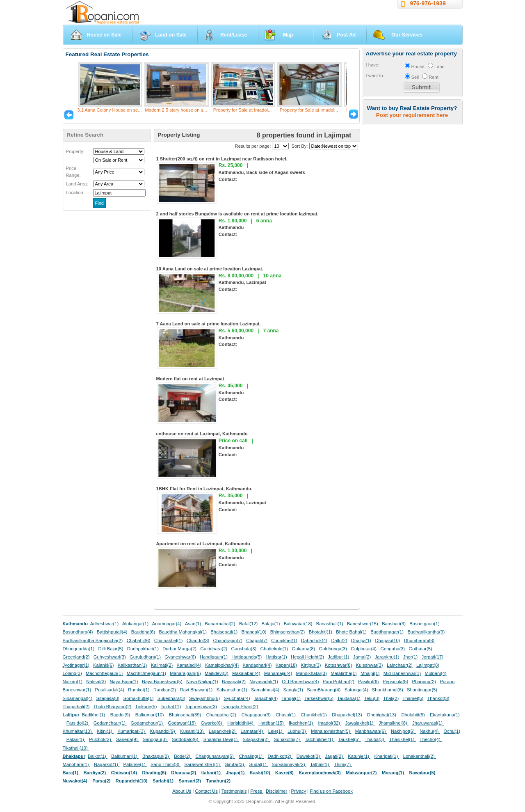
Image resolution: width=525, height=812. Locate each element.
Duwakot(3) (309, 756)
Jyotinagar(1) (76, 665)
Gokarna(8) (304, 649)
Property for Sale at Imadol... (242, 110)
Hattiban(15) (272, 723)
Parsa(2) (102, 781)
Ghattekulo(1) (274, 649)
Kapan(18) (286, 665)
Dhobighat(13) (382, 715)
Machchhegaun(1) (104, 673)
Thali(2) (391, 698)
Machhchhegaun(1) (146, 673)
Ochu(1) (452, 731)
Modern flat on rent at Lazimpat (190, 379)
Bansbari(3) (394, 624)
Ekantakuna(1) (445, 715)
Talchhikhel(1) (320, 739)
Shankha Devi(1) (221, 739)
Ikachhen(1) (301, 723)
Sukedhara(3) (171, 698)
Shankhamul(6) (388, 690)
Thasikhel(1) (403, 739)
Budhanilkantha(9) (426, 632)
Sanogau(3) (155, 739)
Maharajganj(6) (185, 673)
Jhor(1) (410, 657)
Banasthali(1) (330, 624)
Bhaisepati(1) (224, 632)
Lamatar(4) (253, 731)
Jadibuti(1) (338, 657)
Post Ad (346, 35)
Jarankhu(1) (387, 657)
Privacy (298, 791)
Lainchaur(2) (400, 665)
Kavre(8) (285, 773)
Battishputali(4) (112, 632)
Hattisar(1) (276, 657)
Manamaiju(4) (278, 673)
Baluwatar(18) (298, 624)
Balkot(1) (98, 756)
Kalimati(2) (162, 665)
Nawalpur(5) (423, 773)
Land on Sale (171, 35)
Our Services (407, 35)
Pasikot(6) (368, 682)
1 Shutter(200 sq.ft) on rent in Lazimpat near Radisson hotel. (222, 159)
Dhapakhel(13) (348, 715)
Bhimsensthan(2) (288, 632)
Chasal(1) (286, 715)
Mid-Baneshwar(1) (402, 673)
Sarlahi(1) (164, 781)
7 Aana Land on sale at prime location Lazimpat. (209, 324)
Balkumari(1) (125, 756)
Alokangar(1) (135, 624)
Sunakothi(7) (287, 739)
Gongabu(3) (393, 649)
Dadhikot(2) (280, 756)
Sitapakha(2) (257, 739)
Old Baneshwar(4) (300, 682)
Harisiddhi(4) (241, 723)
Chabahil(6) (139, 640)
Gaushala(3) (244, 649)
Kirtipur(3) (311, 665)
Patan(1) (76, 739)
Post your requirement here (412, 115)
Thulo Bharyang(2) (113, 707)
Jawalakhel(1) (360, 723)
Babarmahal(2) (220, 624)
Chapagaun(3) (257, 715)
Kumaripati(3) (132, 731)
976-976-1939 (428, 3)
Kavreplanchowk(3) (320, 773)
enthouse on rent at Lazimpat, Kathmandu (202, 434)
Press (257, 791)
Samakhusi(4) (265, 690)
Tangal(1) (291, 698)
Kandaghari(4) (257, 665)
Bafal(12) (248, 624)
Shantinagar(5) (422, 690)
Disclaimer (276, 791)
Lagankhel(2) (223, 731)
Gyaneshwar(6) (180, 657)
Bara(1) (71, 773)
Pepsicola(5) (395, 682)
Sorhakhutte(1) (139, 698)
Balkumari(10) (150, 715)
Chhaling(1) (251, 756)
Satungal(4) (356, 690)
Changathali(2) (222, 715)
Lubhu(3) (297, 731)
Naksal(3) (96, 682)
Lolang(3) (72, 673)
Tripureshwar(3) (201, 707)
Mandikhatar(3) (312, 673)
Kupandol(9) (163, 731)
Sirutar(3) (235, 764)
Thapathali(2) (76, 707)
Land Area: (77, 184)
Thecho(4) (431, 739)
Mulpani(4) (436, 673)
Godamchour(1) (147, 723)
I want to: (375, 75)
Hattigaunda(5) (247, 657)
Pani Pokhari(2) (339, 682)
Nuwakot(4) (76, 781)
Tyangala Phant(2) (239, 707)
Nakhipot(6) (403, 731)
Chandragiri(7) (228, 640)
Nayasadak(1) (264, 682)
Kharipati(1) (387, 756)
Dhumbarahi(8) (419, 640)
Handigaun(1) (214, 657)
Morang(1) (394, 773)
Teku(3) (372, 698)
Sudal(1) (259, 764)
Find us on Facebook (331, 791)
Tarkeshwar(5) (319, 698)
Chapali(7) (257, 640)
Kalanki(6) (103, 665)
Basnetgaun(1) (424, 624)
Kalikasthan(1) (132, 665)
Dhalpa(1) (361, 640)
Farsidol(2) (78, 723)
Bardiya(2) (96, 773)
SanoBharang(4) (324, 690)
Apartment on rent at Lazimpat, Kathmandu (203, 544)
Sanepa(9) (127, 739)
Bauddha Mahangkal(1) (183, 632)
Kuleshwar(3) (370, 665)
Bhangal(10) (254, 632)
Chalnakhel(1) (169, 640)
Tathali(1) (320, 764)
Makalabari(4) (246, 673)
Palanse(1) (135, 764)
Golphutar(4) (364, 649)
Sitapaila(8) (108, 698)
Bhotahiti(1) (321, 632)
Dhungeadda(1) (79, 649)
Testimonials (234, 791)
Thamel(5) (413, 698)
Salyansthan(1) (232, 690)
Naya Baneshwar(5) (162, 682)
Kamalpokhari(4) (222, 665)
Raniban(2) (165, 690)
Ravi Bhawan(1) (196, 690)
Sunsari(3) (190, 781)
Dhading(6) (155, 773)
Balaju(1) (271, 624)
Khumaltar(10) (78, 731)
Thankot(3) (438, 698)
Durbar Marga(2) (179, 649)
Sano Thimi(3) (165, 764)
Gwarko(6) (212, 723)
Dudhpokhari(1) (143, 649)
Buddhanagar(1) (387, 632)
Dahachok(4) (314, 640)
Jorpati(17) (432, 657)
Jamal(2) (362, 657)
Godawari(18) (182, 723)
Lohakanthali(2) (420, 756)
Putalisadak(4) (110, 690)
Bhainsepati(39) (186, 715)
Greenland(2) (76, 657)
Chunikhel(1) (284, 640)
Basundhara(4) (78, 632)
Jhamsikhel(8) (394, 723)
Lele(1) (276, 731)
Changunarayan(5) (215, 756)
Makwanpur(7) (362, 773)
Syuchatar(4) (237, 698)
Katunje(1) (359, 756)
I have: (373, 65)
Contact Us (206, 791)
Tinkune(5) (146, 707)
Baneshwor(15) (363, 624)
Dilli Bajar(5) (111, 649)
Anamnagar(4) (167, 624)
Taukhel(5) (349, 739)
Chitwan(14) (125, 773)
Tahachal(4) (266, 698)
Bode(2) (183, 756)
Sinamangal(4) (78, 698)
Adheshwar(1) (105, 624)
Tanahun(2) (219, 781)
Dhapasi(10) (387, 640)
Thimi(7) (343, 764)
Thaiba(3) (375, 739)
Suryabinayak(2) (289, 764)
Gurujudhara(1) (145, 657)
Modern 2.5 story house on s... (176, 110)
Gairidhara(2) (214, 649)
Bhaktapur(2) (156, 756)
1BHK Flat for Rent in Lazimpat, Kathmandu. (204, 489)
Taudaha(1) (349, 698)
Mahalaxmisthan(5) (331, 731)
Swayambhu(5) (204, 698)
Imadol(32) (330, 723)
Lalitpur (71, 715)
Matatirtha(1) (344, 673)
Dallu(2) (339, 640)
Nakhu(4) (430, 731)
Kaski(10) (261, 773)
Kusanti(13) (192, 731)
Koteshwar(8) (339, 665)
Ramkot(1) (139, 690)
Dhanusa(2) (184, 773)
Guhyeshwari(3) (110, 657)
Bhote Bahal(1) (351, 632)
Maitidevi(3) (217, 673)
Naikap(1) (73, 682)
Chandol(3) (198, 640)
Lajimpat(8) (428, 665)
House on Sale (104, 35)
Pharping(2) (424, 682)
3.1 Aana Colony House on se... (109, 110)
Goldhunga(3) (333, 649)
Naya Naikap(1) (202, 682)
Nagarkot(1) (107, 764)
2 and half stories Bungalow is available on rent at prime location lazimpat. (237, 214)
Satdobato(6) (186, 739)
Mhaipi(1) (370, 673)
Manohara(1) (76, 764)
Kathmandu (75, 624)
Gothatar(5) (420, 649)
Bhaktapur (74, 756)
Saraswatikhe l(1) (203, 764)
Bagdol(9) (121, 715)
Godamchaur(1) (110, 723)
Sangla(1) (293, 690)
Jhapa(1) (236, 773)
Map (288, 35)
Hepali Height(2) (307, 657)
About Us (182, 791)
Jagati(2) (334, 756)
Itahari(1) (212, 773)
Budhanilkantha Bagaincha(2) (93, 640)
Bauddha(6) (143, 632)
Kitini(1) (105, 731)
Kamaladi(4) (189, 665)
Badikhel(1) (94, 715)
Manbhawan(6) (371, 731)
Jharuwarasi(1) (428, 723)
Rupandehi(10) (132, 781)
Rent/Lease (234, 35)
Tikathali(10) (76, 748)
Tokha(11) (171, 707)
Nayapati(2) (234, 682)
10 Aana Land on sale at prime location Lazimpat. (210, 269)
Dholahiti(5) (413, 715)
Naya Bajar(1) (124, 682)
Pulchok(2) (101, 739)
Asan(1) (193, 624)
